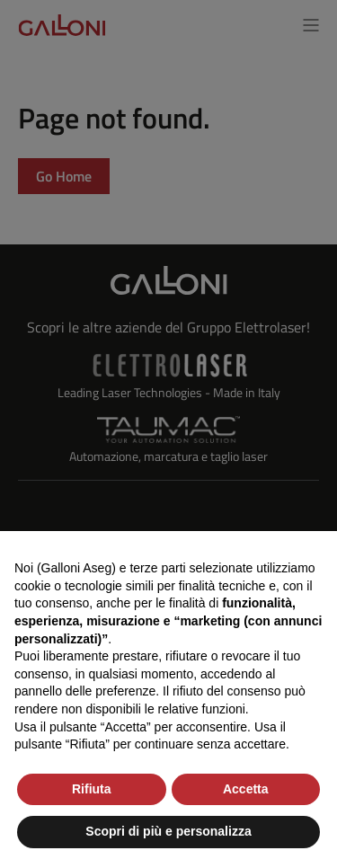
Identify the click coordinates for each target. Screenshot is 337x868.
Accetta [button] (246, 789)
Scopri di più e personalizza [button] (168, 831)
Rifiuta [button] (92, 789)
